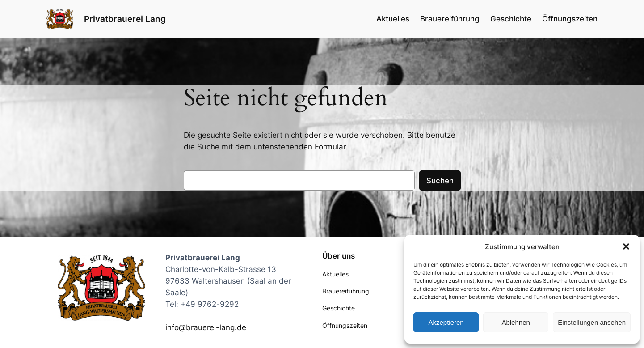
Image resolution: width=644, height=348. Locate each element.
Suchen (440, 181)
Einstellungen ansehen (592, 322)
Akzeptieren (446, 322)
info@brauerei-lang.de (206, 327)
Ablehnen (516, 322)
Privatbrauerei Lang (125, 19)
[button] (626, 246)
